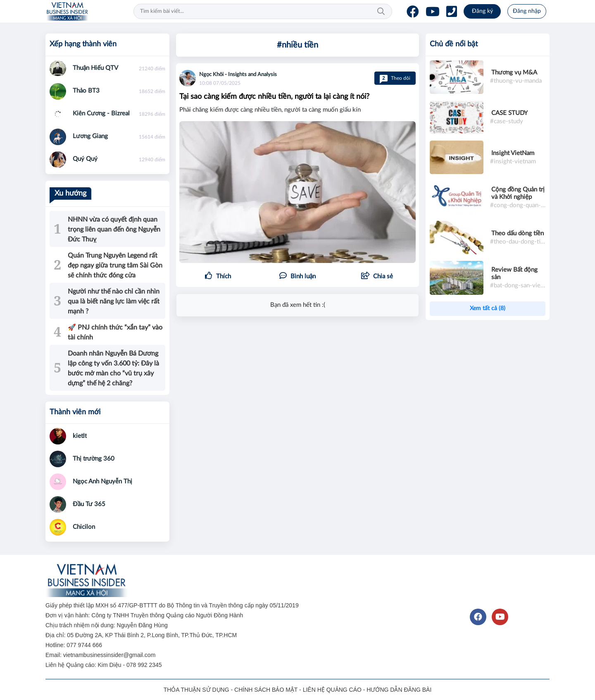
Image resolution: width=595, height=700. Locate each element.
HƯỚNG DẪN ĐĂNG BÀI (399, 690)
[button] (377, 277)
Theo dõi (395, 78)
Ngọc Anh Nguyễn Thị (102, 481)
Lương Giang (90, 136)
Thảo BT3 (86, 91)
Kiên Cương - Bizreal (101, 113)
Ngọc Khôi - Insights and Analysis (238, 75)
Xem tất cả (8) (488, 308)
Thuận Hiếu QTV (95, 68)
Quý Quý (85, 159)
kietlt (80, 436)
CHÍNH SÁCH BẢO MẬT (266, 690)
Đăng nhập (527, 11)
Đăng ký (482, 11)
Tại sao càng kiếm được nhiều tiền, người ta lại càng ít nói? (274, 97)
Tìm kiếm (381, 12)
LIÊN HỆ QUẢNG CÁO (332, 690)
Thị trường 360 (94, 459)
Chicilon (84, 527)
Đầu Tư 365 (89, 504)
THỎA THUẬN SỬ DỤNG (196, 690)
